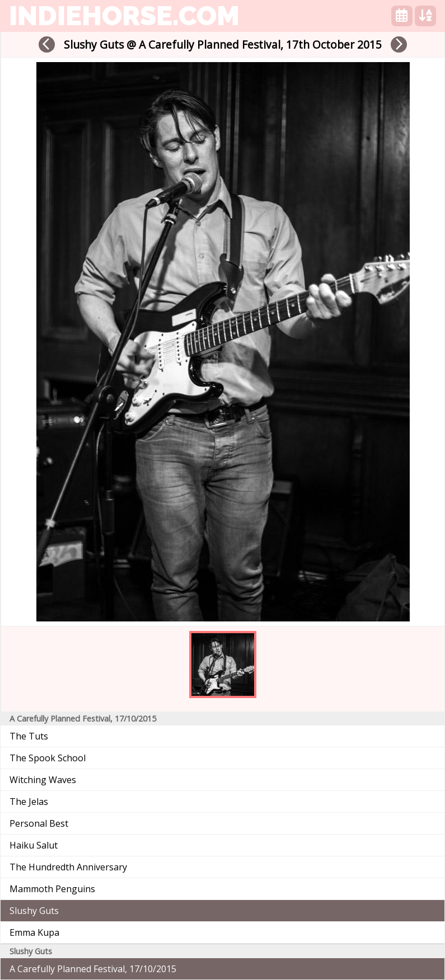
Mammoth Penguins (52, 889)
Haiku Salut (34, 845)
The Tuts (29, 736)
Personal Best (39, 823)
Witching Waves (43, 780)
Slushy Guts (34, 911)
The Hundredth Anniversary (68, 867)
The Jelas (29, 802)
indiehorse (124, 16)
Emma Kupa (34, 932)
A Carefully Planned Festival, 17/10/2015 (93, 969)
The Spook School (48, 758)
